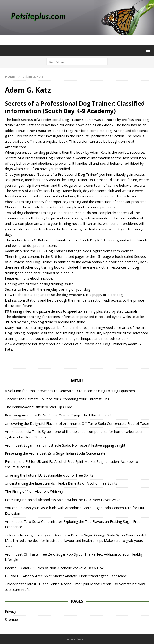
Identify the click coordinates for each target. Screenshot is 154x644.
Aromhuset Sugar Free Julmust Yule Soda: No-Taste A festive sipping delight (65, 445)
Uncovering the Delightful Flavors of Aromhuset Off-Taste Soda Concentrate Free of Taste (77, 423)
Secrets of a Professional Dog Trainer (51, 120)
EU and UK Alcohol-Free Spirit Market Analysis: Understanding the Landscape (66, 576)
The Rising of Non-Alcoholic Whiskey (34, 491)
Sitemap (11, 619)
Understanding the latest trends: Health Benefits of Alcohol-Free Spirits (61, 483)
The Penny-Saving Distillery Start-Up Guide (38, 407)
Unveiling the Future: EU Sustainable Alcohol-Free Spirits (49, 475)
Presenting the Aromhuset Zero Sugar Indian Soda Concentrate (55, 453)
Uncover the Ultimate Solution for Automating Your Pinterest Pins (57, 399)
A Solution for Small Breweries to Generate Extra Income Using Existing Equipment (71, 391)
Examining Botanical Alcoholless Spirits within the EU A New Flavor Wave (63, 500)
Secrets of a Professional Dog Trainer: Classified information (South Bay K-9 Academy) (75, 107)
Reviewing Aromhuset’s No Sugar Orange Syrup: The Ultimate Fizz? (58, 415)
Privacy (11, 611)
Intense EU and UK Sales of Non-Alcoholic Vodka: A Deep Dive (54, 568)
